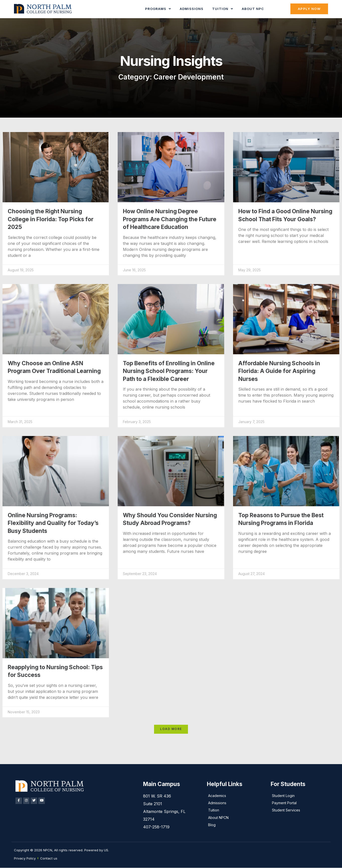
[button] (171, 729)
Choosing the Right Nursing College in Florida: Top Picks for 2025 (51, 219)
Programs (158, 9)
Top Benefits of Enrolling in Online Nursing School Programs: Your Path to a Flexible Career (169, 371)
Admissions (192, 9)
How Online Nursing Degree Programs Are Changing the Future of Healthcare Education (170, 219)
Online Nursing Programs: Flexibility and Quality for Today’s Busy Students (53, 523)
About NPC (253, 9)
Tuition (223, 9)
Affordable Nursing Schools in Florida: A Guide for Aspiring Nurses (279, 371)
